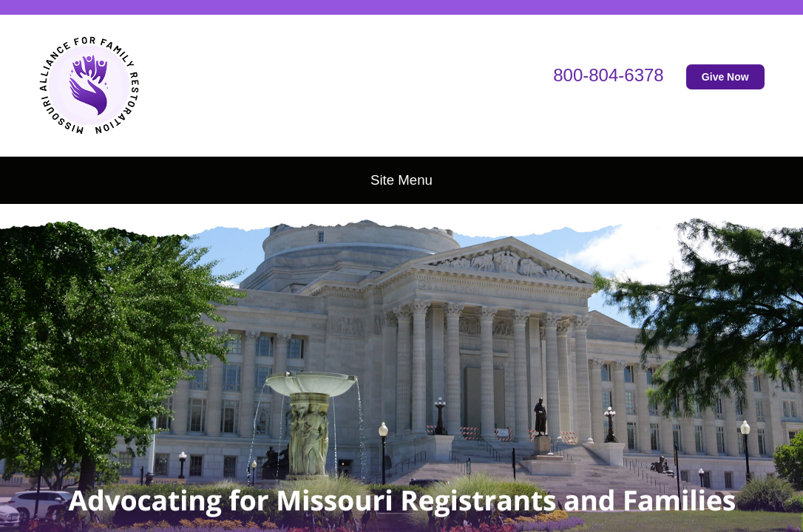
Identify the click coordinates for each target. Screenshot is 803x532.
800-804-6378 (608, 75)
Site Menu (402, 180)
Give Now (725, 77)
